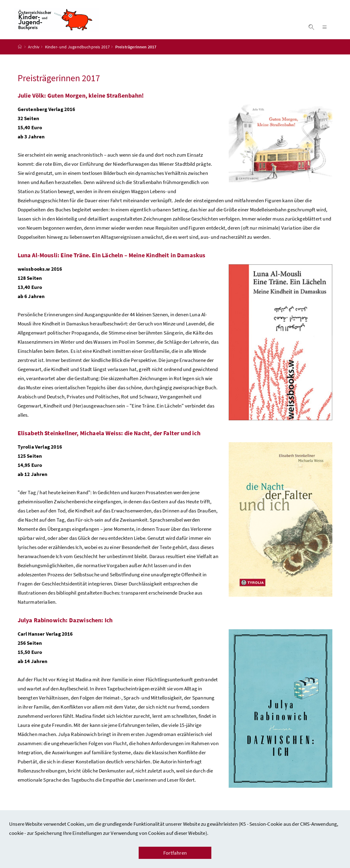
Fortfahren (175, 853)
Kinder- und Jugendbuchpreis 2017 (78, 50)
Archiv (34, 50)
